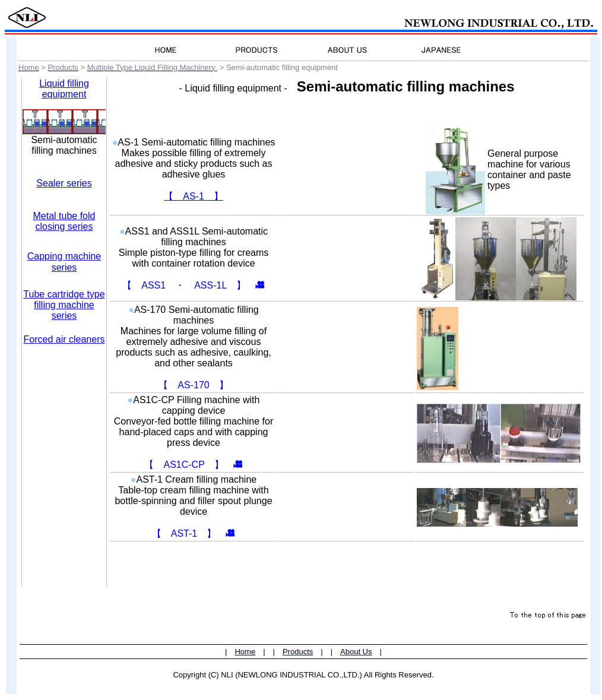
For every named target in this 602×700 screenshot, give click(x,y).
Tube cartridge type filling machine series (64, 305)
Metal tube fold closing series (64, 221)
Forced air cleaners (64, 339)
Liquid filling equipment (64, 89)
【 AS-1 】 (194, 196)
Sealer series (64, 183)
